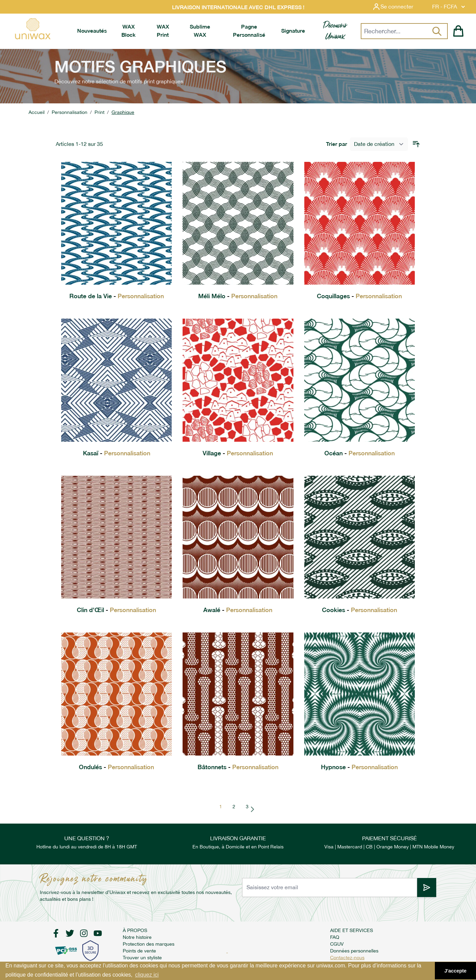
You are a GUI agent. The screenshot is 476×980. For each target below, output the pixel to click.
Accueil (37, 112)
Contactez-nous (347, 958)
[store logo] (32, 29)
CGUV (337, 944)
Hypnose (359, 767)
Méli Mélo (238, 296)
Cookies (360, 610)
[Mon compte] (398, 7)
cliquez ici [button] (147, 975)
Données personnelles (354, 951)
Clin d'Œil (116, 610)
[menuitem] (92, 31)
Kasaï (117, 453)
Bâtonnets (238, 767)
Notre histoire (137, 937)
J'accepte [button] (455, 971)
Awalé (238, 610)
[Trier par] (379, 144)
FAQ (335, 937)
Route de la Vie (117, 296)
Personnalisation (70, 112)
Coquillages (359, 296)
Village (238, 453)
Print (99, 112)
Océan (360, 453)
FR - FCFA (449, 7)
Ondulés (116, 767)
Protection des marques (149, 944)
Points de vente (139, 951)
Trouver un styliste (142, 958)
